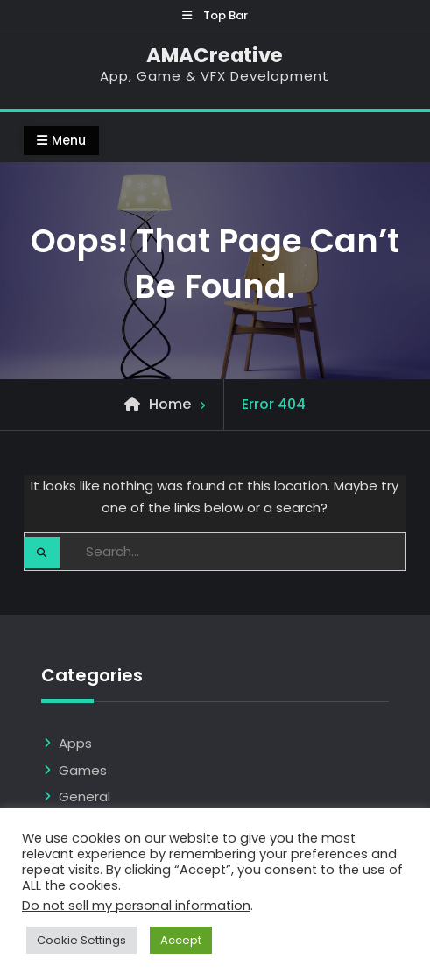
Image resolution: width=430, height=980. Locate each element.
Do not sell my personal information (136, 906)
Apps (75, 743)
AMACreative (215, 55)
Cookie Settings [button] (81, 940)
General (85, 797)
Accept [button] (181, 940)
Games (83, 770)
